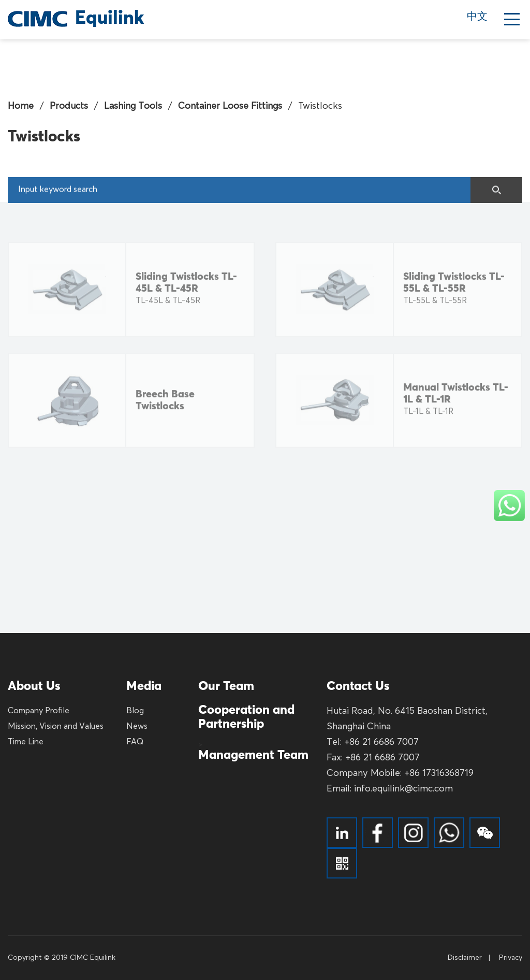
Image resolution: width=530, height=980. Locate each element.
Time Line (26, 742)
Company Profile (39, 711)
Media (144, 686)
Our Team (226, 686)
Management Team (253, 755)
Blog (135, 711)
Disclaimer (465, 958)
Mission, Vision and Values (56, 727)
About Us (34, 686)
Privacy (511, 958)
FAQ (135, 742)
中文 (477, 17)
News (137, 727)
